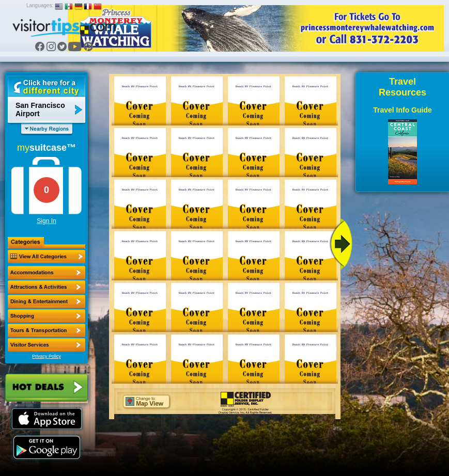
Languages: (40, 5)
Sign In (46, 221)
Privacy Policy (47, 356)
